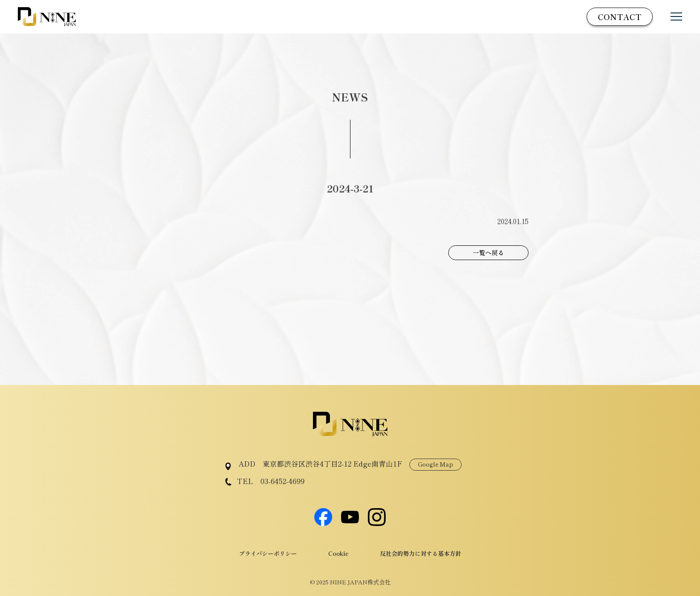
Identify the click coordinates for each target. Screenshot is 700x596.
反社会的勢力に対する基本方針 (421, 553)
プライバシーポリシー (268, 553)
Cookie (338, 553)
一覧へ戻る (488, 252)
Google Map (435, 464)
